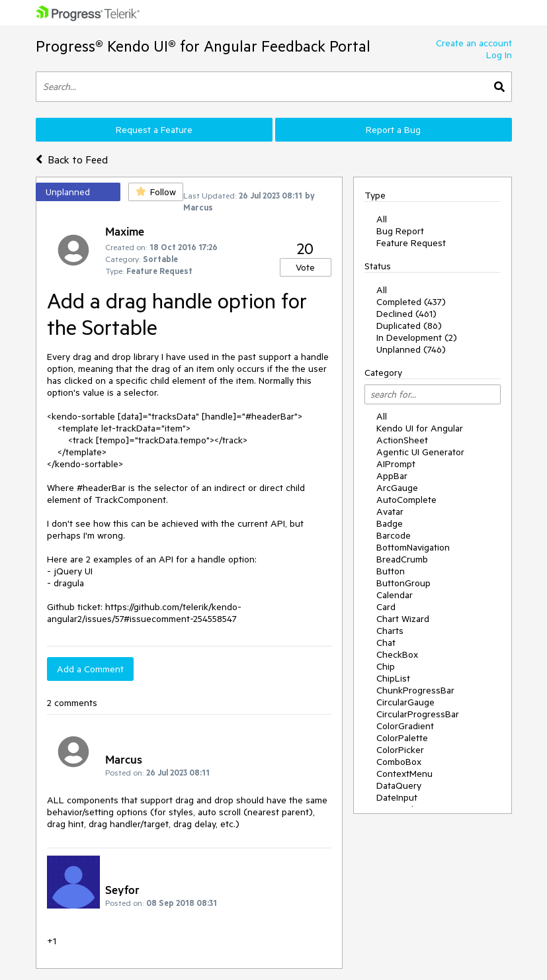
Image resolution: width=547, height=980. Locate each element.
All (382, 219)
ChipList (393, 678)
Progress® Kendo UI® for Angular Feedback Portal (203, 46)
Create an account (474, 43)
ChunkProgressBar (415, 690)
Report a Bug (393, 130)
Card (386, 607)
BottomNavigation (413, 547)
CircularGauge (405, 702)
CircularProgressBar (418, 714)
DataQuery (399, 785)
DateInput (397, 797)
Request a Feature (154, 130)
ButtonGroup (403, 583)
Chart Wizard (403, 619)
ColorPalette (402, 738)
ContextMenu (404, 774)
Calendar (395, 595)
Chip (386, 666)
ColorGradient (405, 726)
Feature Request (411, 243)
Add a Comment (90, 669)
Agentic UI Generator (420, 452)
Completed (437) (411, 302)
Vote (305, 267)
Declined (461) (406, 314)
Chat (386, 643)
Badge (390, 523)
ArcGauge (397, 488)
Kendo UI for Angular (420, 428)
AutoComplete (406, 500)
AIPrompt (396, 464)
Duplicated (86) (409, 326)
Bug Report (400, 231)
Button (391, 571)
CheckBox (397, 654)
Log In (499, 55)
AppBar (392, 476)
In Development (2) (417, 337)
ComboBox (399, 762)
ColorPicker (400, 750)
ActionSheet (402, 440)
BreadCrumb (402, 559)
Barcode (394, 535)
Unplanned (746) (411, 349)
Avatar (390, 512)
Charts (390, 631)
